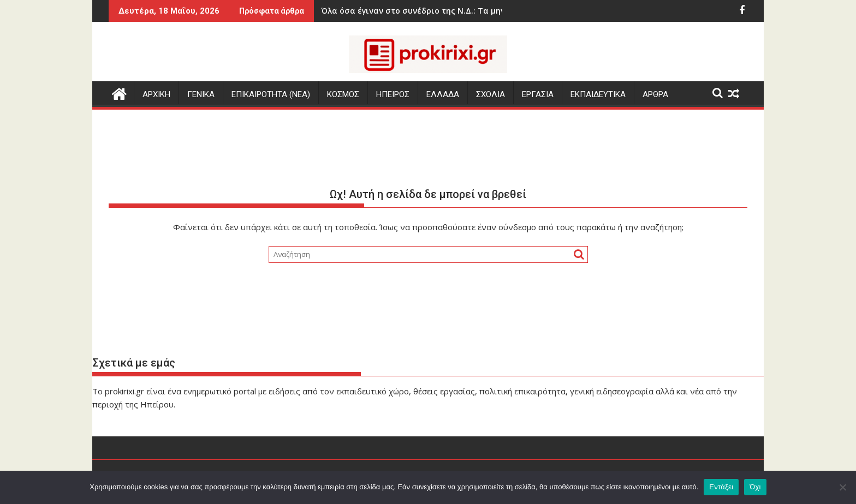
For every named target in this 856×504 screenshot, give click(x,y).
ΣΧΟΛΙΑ (491, 94)
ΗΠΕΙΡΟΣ (393, 94)
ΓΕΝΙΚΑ (201, 94)
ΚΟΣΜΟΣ (343, 94)
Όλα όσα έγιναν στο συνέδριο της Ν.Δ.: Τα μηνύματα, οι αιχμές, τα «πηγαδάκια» (428, 11)
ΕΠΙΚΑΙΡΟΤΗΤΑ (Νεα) (271, 94)
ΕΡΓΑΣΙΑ (538, 94)
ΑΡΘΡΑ (655, 94)
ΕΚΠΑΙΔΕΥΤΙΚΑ (598, 94)
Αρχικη (156, 94)
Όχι (755, 487)
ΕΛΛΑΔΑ (443, 94)
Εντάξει (721, 487)
